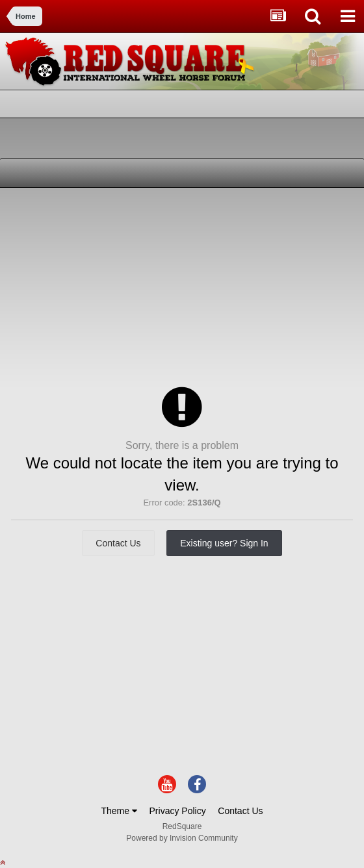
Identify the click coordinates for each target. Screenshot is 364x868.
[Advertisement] (159, 285)
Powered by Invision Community (182, 838)
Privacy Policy (178, 811)
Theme (119, 811)
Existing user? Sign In (224, 543)
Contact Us (118, 543)
